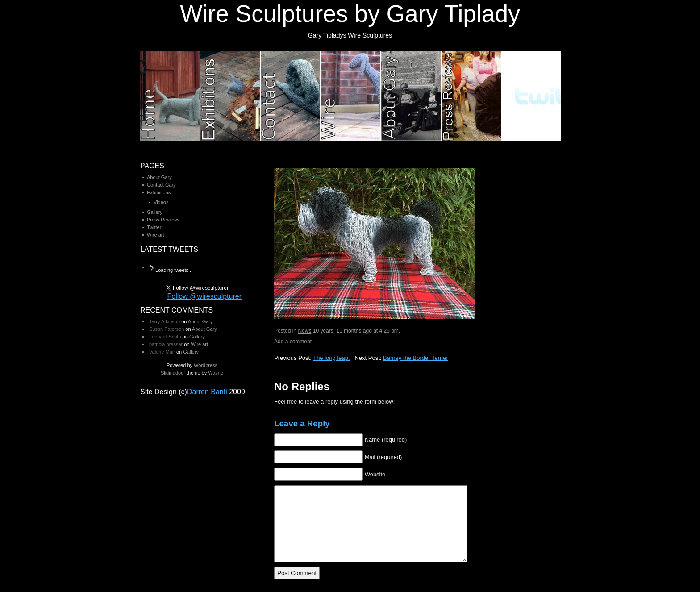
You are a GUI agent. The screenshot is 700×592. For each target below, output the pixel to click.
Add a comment (293, 342)
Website (375, 474)
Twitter (154, 227)
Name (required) (386, 440)
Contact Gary (161, 185)
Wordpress (206, 365)
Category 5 (411, 96)
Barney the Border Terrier (416, 358)
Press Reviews (163, 220)
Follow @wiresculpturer (204, 296)
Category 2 (231, 96)
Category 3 (291, 96)
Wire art (156, 235)
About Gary (159, 177)
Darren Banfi (207, 392)
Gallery (155, 212)
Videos (161, 202)
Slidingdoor (173, 373)
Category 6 (472, 96)
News (304, 331)
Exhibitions (159, 192)
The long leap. (331, 358)
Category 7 (531, 96)
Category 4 (351, 96)
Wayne (216, 373)
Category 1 (170, 96)
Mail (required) (383, 457)
